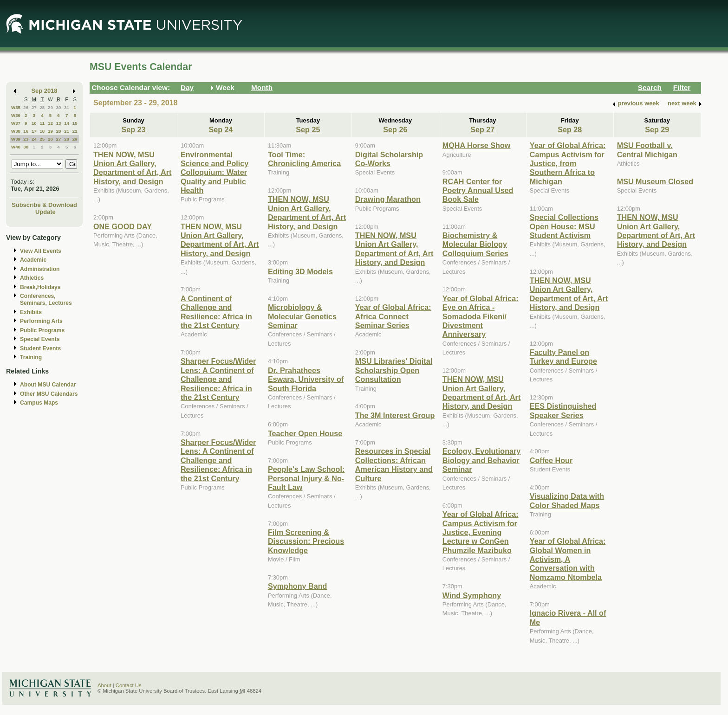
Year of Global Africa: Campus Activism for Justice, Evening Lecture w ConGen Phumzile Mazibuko (481, 532)
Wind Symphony (472, 595)
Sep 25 (308, 129)
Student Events (40, 348)
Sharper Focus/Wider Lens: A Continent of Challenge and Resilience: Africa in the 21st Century (218, 379)
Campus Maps (39, 403)
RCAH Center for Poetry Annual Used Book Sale (478, 190)
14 (67, 123)
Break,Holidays (40, 287)
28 (42, 107)
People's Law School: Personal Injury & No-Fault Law (306, 478)
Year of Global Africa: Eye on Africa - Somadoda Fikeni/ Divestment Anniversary (481, 316)
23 (26, 139)
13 (59, 123)
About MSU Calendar (48, 385)
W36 (16, 115)
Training (31, 357)
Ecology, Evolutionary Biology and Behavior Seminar (481, 460)
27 (34, 107)
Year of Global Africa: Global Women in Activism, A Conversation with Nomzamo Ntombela (568, 559)
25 (42, 139)
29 (50, 107)
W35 (16, 107)
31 (67, 107)
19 (50, 131)
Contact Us (129, 685)
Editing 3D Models (300, 271)
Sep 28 (570, 129)
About (104, 685)
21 (67, 131)
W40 (16, 147)
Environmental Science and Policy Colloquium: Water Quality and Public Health (214, 173)
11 (42, 123)
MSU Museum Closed (655, 181)
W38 (16, 131)
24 (34, 139)
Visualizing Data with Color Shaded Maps (567, 500)
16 (26, 131)
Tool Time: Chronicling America (304, 159)
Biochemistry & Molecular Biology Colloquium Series (475, 244)
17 (34, 131)
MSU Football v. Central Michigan (647, 150)
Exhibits (31, 312)
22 (75, 131)
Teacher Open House (305, 433)
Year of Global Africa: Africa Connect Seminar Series (393, 316)
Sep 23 (133, 129)
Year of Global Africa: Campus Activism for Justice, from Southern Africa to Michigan (568, 163)
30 (59, 107)
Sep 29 (657, 129)
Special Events (40, 339)
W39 (16, 139)
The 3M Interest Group (395, 415)
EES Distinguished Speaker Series (563, 410)
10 (34, 123)
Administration (40, 269)
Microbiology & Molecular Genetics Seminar (302, 316)
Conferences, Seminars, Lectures (46, 300)
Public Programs (42, 330)
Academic (33, 260)
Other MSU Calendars (49, 394)
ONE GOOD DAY (123, 226)
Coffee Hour (551, 460)
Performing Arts (41, 321)
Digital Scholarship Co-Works (389, 159)
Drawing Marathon (388, 199)
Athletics (32, 278)
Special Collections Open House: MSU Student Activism (564, 226)
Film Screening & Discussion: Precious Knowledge (306, 541)
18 (42, 131)
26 (26, 107)
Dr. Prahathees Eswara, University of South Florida (306, 379)
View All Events (41, 251)
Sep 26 (395, 129)
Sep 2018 (45, 91)
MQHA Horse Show (477, 145)
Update (45, 212)
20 (59, 131)
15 (75, 123)
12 (50, 123)
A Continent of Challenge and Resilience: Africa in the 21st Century (216, 312)
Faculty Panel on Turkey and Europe (563, 357)
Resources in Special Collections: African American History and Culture (394, 464)
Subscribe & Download (44, 205)
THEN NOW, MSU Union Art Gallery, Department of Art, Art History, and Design (132, 168)
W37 (16, 123)
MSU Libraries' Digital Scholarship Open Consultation (394, 370)
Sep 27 (482, 129)
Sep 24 (221, 129)
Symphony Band (297, 586)
